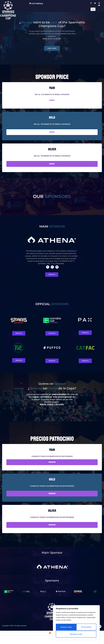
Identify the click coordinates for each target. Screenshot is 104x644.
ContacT (52, 165)
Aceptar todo (76, 634)
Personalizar (65, 627)
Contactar (52, 468)
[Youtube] (57, 270)
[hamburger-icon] (93, 9)
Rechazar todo (86, 627)
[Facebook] (48, 270)
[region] (76, 623)
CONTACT (52, 101)
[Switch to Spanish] (50, 639)
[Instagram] (52, 270)
